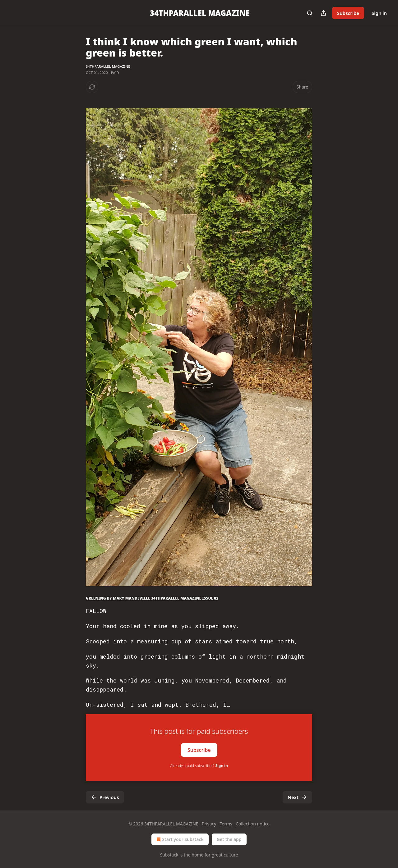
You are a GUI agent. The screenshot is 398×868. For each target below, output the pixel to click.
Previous (105, 797)
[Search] (310, 13)
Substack (169, 855)
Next (297, 797)
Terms (226, 824)
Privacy (209, 824)
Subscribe (348, 13)
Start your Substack (179, 839)
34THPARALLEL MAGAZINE (108, 66)
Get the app (229, 839)
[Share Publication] (323, 13)
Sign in (379, 13)
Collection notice (253, 824)
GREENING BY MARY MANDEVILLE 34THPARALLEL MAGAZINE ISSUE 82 (152, 598)
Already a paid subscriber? (199, 766)
